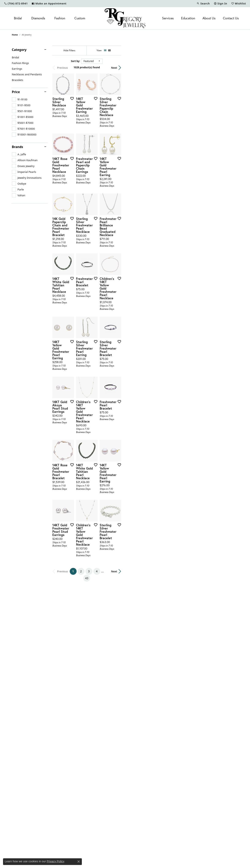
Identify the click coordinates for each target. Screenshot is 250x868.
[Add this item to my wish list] (110, 137)
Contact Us (231, 18)
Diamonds (38, 18)
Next (231, 68)
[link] (16, 3)
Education (188, 18)
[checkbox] (20, 99)
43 (162, 744)
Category (19, 50)
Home (15, 35)
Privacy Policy (55, 861)
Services (168, 18)
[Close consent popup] (79, 862)
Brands (18, 147)
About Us (209, 18)
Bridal (18, 18)
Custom (80, 18)
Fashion (60, 18)
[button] (203, 3)
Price (16, 92)
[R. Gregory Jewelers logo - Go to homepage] (125, 18)
